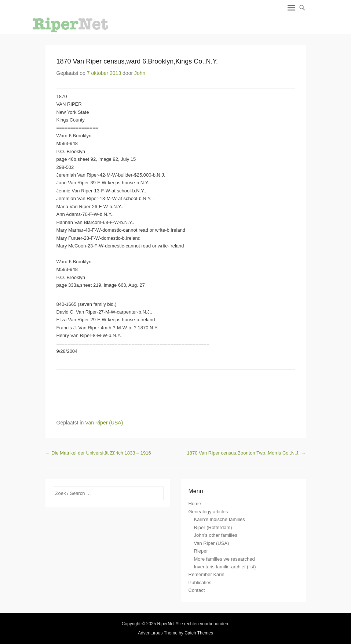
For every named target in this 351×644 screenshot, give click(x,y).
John (140, 73)
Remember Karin (206, 574)
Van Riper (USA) (104, 423)
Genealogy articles (208, 512)
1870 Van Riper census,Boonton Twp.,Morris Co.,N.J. (246, 453)
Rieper (201, 551)
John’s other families (216, 535)
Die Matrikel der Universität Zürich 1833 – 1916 (98, 453)
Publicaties (200, 583)
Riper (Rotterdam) (213, 527)
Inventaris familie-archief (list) (225, 567)
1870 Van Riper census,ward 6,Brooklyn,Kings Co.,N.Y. (137, 61)
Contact (197, 590)
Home (195, 504)
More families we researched (224, 559)
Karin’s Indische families (220, 519)
